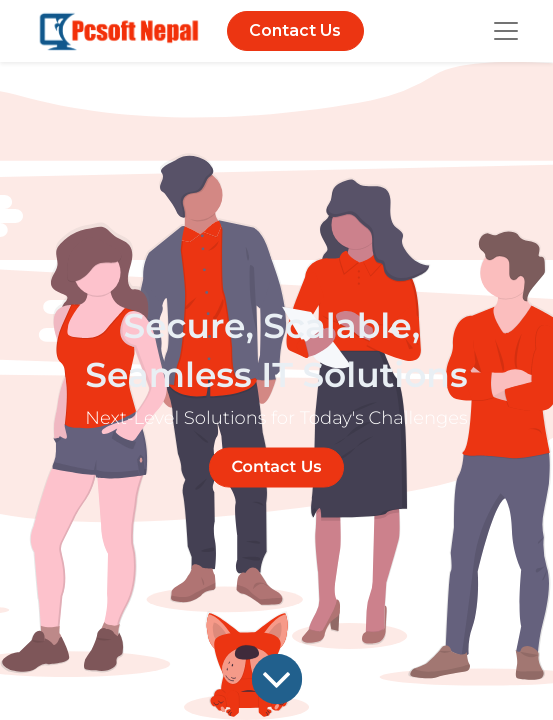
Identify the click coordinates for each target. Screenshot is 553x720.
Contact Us (295, 30)
